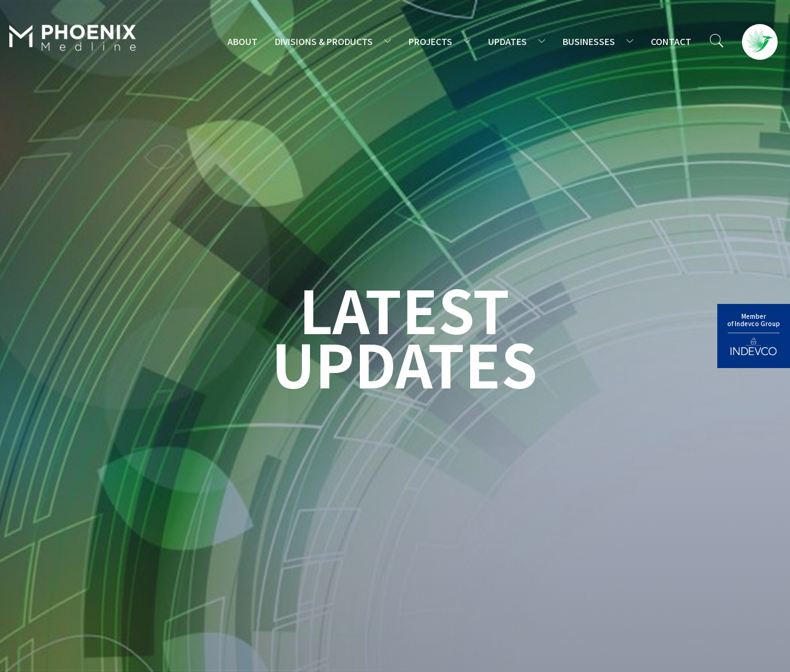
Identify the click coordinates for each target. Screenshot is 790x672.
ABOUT (242, 41)
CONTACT (671, 41)
